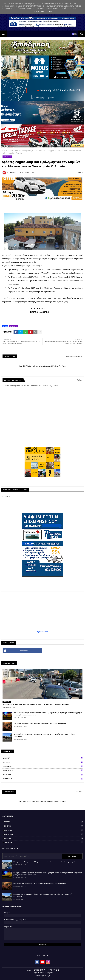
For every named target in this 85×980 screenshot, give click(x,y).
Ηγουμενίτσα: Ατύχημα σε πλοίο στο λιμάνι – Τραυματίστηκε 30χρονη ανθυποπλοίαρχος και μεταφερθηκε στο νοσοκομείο (48, 714)
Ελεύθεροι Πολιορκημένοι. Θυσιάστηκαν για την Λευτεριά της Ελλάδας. (40, 723)
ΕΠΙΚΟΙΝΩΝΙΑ (40, 970)
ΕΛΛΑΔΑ (43, 758)
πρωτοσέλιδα (43, 632)
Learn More (39, 12)
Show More (78, 792)
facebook (24, 651)
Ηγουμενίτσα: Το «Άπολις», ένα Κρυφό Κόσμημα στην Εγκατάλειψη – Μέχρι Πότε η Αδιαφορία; (44, 735)
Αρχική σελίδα (8, 151)
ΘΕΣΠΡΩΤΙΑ (19, 151)
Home (28, 970)
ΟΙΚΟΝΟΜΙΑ (43, 770)
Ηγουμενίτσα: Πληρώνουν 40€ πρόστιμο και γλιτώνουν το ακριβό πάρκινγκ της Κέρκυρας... (37, 704)
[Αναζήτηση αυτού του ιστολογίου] (33, 856)
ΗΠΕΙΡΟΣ (43, 762)
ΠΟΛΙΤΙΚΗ (43, 775)
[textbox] (42, 288)
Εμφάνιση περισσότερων (73, 356)
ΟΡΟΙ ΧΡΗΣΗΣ (54, 970)
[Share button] (40, 332)
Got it (49, 12)
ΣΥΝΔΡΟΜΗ (43, 779)
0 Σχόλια (79, 380)
